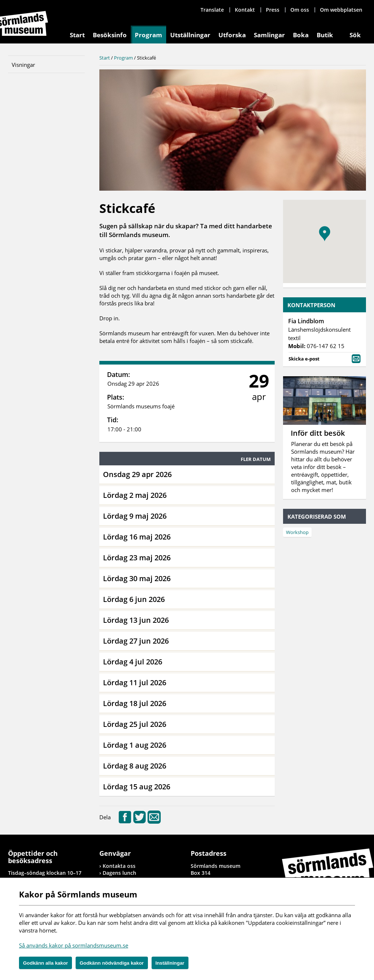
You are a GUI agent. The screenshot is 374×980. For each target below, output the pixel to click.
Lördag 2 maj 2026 (135, 495)
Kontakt (245, 10)
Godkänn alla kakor (45, 963)
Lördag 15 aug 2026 (137, 787)
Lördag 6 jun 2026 (134, 599)
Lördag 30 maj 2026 (137, 578)
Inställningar (170, 963)
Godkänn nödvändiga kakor (112, 963)
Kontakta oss (119, 866)
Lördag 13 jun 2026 (136, 620)
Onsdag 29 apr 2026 (137, 474)
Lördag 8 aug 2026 (135, 766)
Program (148, 35)
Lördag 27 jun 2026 (136, 641)
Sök (355, 35)
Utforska (232, 35)
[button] (325, 234)
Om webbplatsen (341, 10)
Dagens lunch (119, 873)
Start (77, 35)
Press (273, 10)
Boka (301, 35)
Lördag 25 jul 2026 (135, 724)
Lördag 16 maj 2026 (137, 537)
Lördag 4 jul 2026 (133, 662)
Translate (212, 10)
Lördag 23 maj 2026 (137, 558)
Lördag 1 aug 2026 (135, 745)
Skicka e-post (325, 358)
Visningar (23, 65)
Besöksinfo (110, 35)
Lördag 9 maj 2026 (135, 516)
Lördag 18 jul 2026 (135, 703)
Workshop (297, 532)
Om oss (300, 10)
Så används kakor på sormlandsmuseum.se (74, 945)
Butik (325, 35)
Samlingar (269, 35)
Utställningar (190, 35)
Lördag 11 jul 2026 (135, 682)
